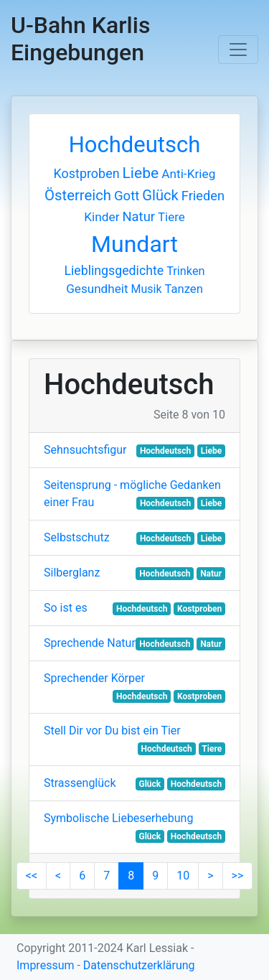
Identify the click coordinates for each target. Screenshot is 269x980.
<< (32, 876)
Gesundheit (97, 289)
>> (238, 876)
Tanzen (183, 289)
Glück (160, 195)
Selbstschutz (77, 537)
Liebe (141, 173)
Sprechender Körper (94, 678)
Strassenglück (80, 783)
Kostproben (87, 173)
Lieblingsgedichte (114, 271)
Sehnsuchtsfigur (85, 450)
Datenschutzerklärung (139, 965)
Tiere (171, 217)
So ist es (66, 608)
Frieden (203, 196)
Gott (127, 196)
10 (183, 876)
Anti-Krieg (188, 174)
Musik (146, 289)
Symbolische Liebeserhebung (118, 818)
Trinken (185, 271)
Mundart (134, 244)
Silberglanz (72, 573)
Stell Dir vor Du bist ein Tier (112, 731)
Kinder (102, 217)
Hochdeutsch (135, 145)
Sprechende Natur (90, 643)
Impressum (46, 965)
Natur (139, 216)
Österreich (78, 195)
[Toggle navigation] (238, 50)
